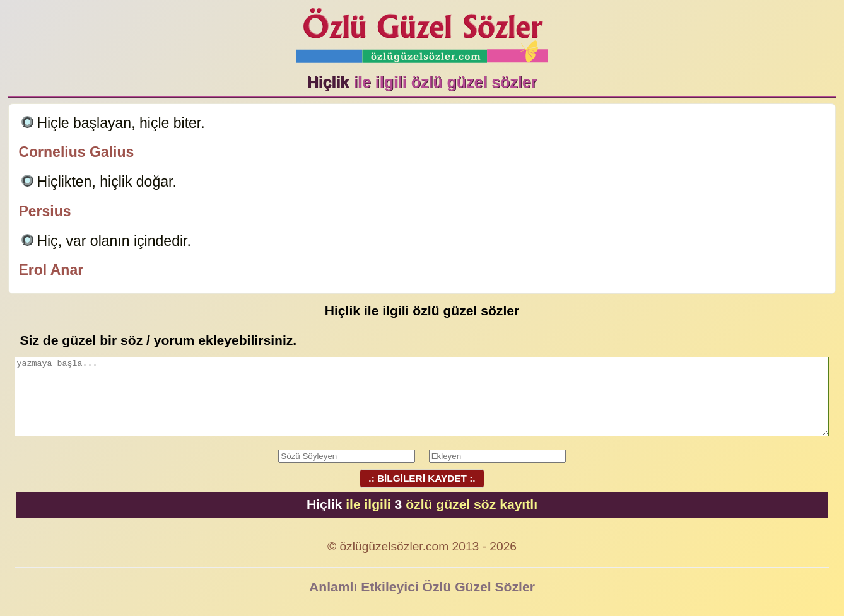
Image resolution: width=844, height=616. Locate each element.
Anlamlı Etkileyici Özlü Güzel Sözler (422, 587)
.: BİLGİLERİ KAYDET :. (422, 478)
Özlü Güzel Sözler (422, 32)
